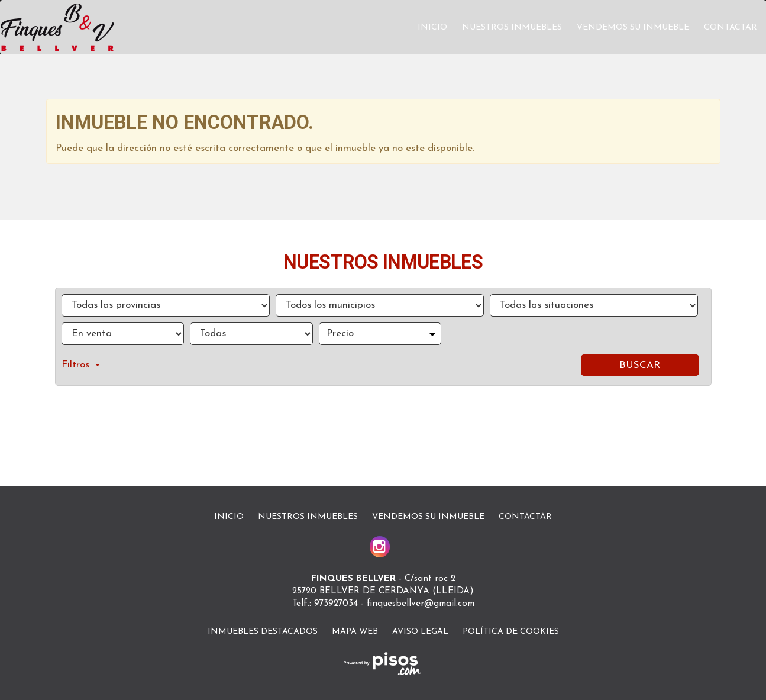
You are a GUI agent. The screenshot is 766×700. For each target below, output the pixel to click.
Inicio (432, 28)
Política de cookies (511, 632)
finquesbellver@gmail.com (421, 604)
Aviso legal (420, 632)
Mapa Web (355, 632)
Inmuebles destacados (263, 632)
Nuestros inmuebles (512, 28)
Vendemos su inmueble (633, 28)
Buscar (640, 365)
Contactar (731, 28)
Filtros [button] (81, 365)
